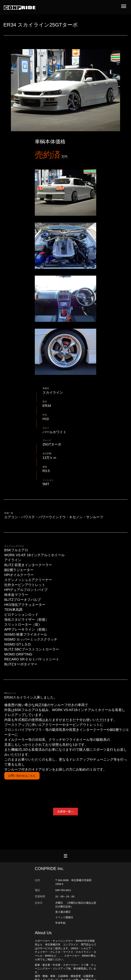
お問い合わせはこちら (22, 776)
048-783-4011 (63, 890)
